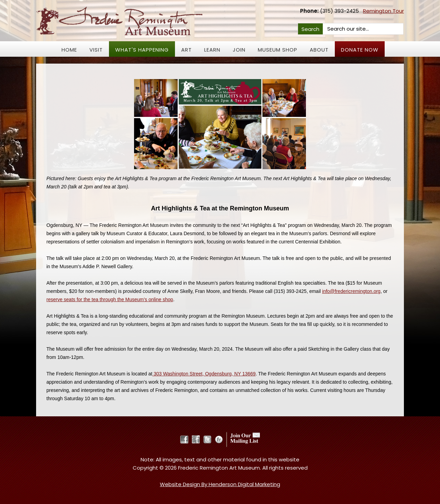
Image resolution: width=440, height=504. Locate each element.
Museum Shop (278, 50)
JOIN (239, 50)
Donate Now (360, 50)
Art (186, 50)
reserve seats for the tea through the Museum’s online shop (110, 299)
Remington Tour (383, 11)
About (319, 50)
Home (69, 50)
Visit (96, 50)
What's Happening (142, 50)
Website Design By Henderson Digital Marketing (220, 484)
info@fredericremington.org (351, 291)
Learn (212, 50)
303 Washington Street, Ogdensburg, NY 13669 (204, 374)
